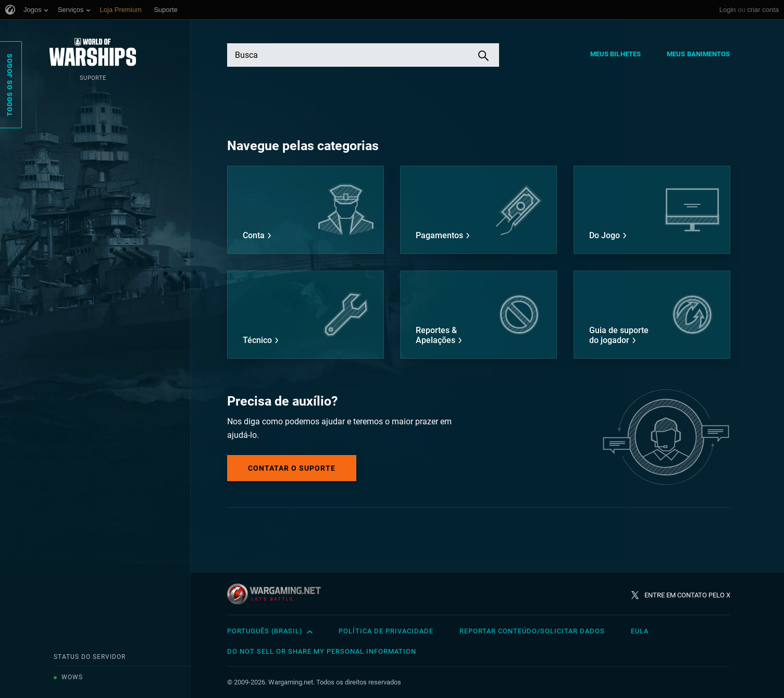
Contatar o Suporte (292, 468)
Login (728, 10)
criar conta (763, 10)
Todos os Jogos (10, 85)
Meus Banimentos (699, 54)
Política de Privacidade (386, 631)
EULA (640, 631)
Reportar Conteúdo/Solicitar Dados (532, 631)
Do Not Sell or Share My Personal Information (322, 651)
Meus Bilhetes (615, 54)
